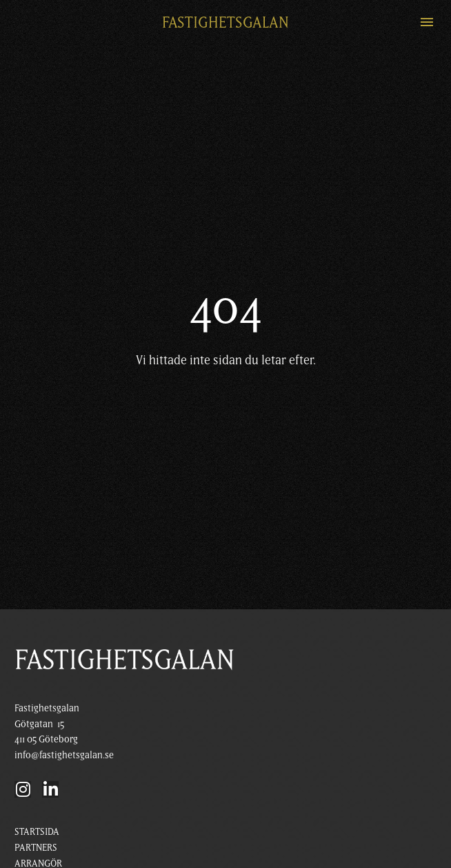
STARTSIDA (37, 781)
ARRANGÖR (38, 813)
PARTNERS (36, 797)
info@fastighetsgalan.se (64, 704)
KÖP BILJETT (39, 828)
